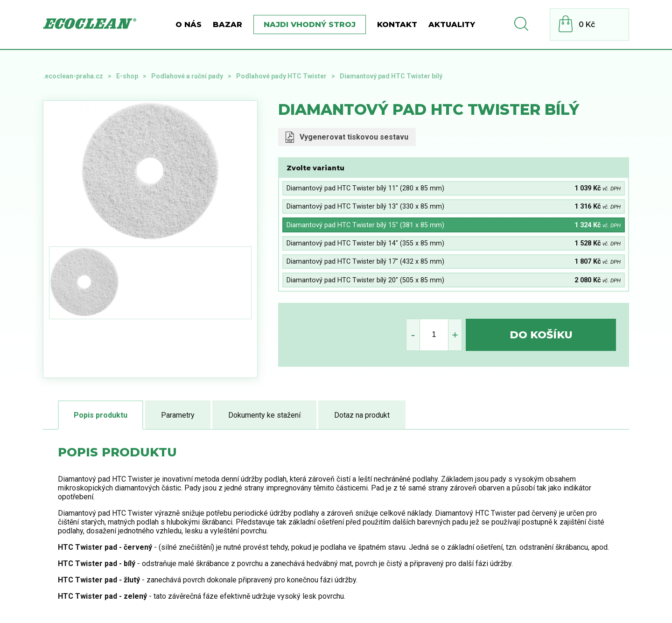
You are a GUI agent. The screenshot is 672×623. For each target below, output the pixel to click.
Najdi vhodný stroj (310, 24)
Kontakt (397, 24)
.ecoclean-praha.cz (73, 76)
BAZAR (227, 24)
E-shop (127, 76)
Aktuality (452, 24)
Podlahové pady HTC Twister (281, 76)
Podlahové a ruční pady (187, 76)
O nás (189, 24)
